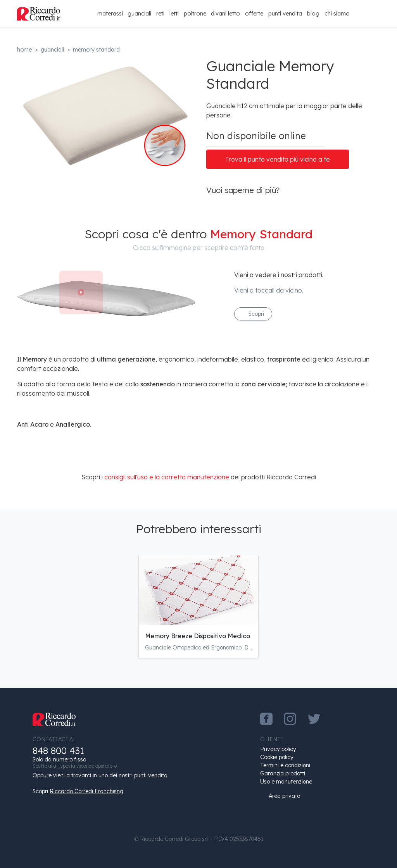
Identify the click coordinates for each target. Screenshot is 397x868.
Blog (313, 13)
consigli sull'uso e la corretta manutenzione (167, 477)
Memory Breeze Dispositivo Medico (198, 636)
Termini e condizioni (285, 765)
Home (24, 50)
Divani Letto (225, 13)
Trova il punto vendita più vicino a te (278, 159)
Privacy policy (278, 749)
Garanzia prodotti (283, 773)
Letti (174, 13)
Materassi (110, 13)
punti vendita (151, 775)
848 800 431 (58, 751)
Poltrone (195, 13)
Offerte (254, 13)
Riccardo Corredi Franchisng (86, 791)
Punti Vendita (285, 13)
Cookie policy (277, 757)
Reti (160, 13)
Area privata (280, 796)
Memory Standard (96, 50)
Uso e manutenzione (286, 782)
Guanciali (139, 13)
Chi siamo (337, 13)
